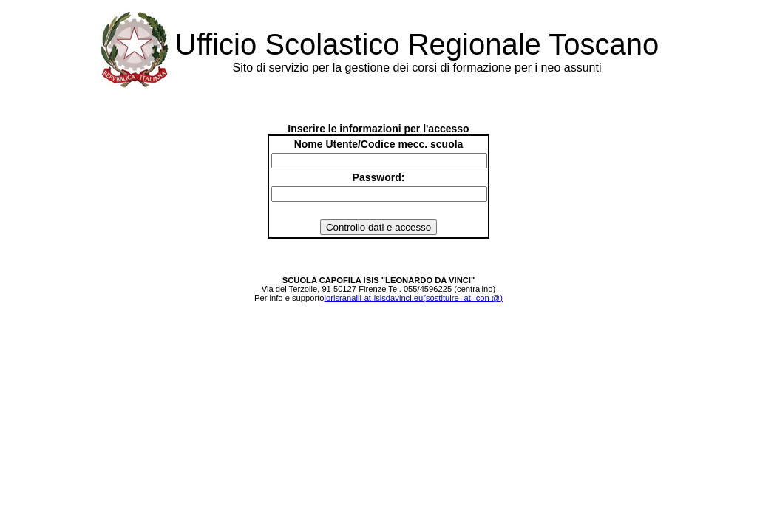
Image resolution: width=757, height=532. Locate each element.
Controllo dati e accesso (378, 227)
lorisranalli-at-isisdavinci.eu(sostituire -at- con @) (414, 298)
